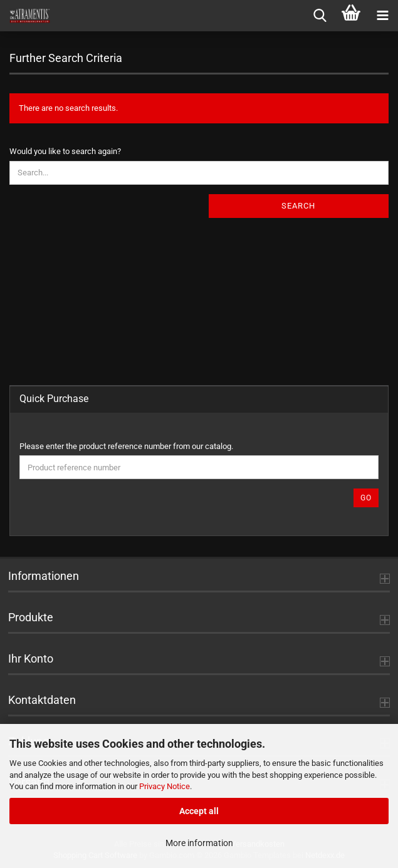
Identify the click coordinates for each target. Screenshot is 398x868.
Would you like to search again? (65, 151)
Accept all (199, 811)
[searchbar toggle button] (320, 16)
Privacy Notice (165, 786)
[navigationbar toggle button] (382, 16)
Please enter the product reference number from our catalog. (126, 446)
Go (366, 498)
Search (298, 206)
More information (199, 843)
